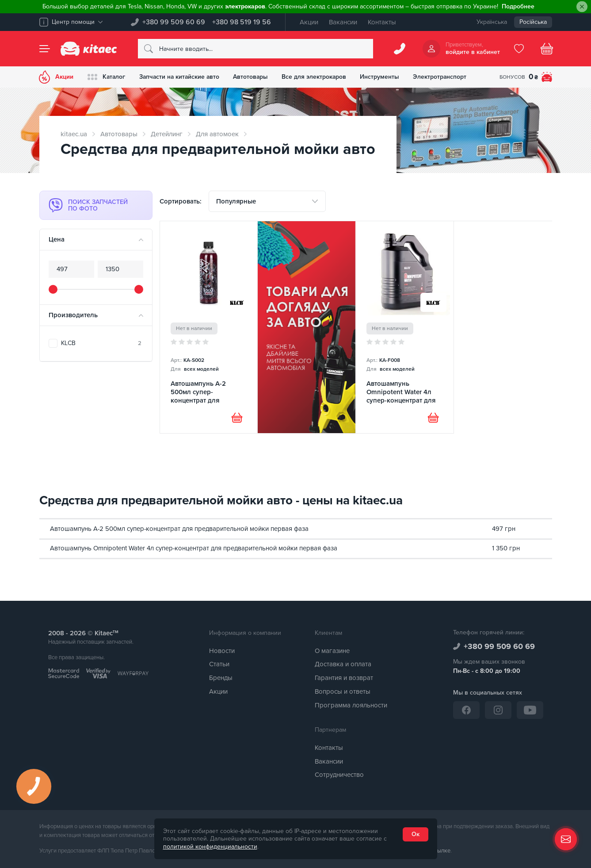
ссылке (441, 851)
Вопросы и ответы (343, 691)
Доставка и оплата (343, 664)
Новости (222, 651)
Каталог (107, 77)
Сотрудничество (339, 775)
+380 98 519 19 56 (242, 22)
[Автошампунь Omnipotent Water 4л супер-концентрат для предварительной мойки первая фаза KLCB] (405, 327)
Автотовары (255, 77)
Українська (492, 22)
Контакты (382, 22)
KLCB (101, 343)
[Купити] (237, 418)
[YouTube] (530, 710)
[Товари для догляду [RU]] (307, 327)
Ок (416, 834)
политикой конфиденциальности (210, 847)
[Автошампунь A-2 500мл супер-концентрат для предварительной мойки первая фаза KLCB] (209, 327)
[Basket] (547, 49)
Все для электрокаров (319, 77)
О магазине (332, 651)
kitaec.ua (74, 134)
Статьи (219, 664)
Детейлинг (167, 134)
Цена (57, 239)
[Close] (582, 7)
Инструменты (385, 77)
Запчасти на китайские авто (182, 77)
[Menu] (45, 49)
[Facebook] (466, 710)
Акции (309, 22)
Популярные (236, 201)
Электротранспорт (446, 77)
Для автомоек (217, 134)
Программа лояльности (351, 705)
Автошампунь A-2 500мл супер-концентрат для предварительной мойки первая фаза (179, 529)
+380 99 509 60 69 (174, 22)
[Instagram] (498, 710)
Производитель (73, 315)
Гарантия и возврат (344, 678)
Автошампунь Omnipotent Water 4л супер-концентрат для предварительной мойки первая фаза (194, 548)
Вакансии (343, 22)
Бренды (221, 678)
